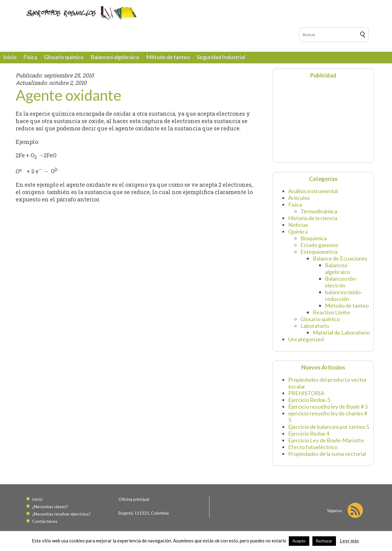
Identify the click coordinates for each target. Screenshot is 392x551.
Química (298, 231)
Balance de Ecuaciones (340, 258)
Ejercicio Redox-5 (309, 400)
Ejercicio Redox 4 (309, 433)
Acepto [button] (299, 541)
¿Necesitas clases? (50, 506)
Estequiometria (319, 252)
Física (30, 57)
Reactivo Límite (331, 312)
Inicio (10, 57)
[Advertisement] (314, 120)
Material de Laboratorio (341, 332)
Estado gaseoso (319, 245)
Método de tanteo (168, 57)
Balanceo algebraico (115, 57)
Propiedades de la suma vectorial (327, 454)
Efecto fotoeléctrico (313, 447)
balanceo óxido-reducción (344, 295)
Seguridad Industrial (221, 57)
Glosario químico (64, 57)
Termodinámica (319, 211)
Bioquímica (314, 238)
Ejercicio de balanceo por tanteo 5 (329, 427)
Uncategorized (306, 339)
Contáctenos (45, 521)
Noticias (298, 225)
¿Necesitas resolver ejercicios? (61, 514)
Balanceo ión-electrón (341, 282)
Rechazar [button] (324, 541)
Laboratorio (315, 326)
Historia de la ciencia (313, 218)
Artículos (299, 198)
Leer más (349, 541)
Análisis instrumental (313, 191)
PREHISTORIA (306, 393)
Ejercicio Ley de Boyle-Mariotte (326, 440)
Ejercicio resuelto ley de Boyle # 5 (328, 407)
